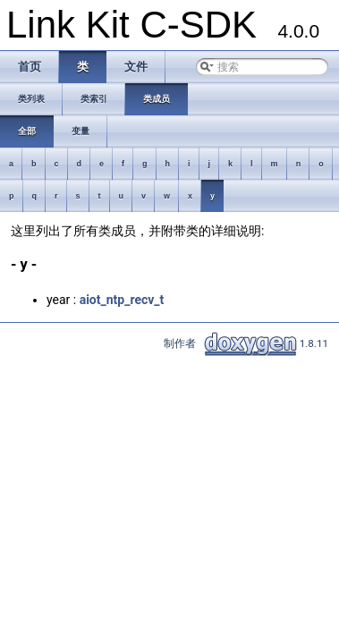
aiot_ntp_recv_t (122, 300)
